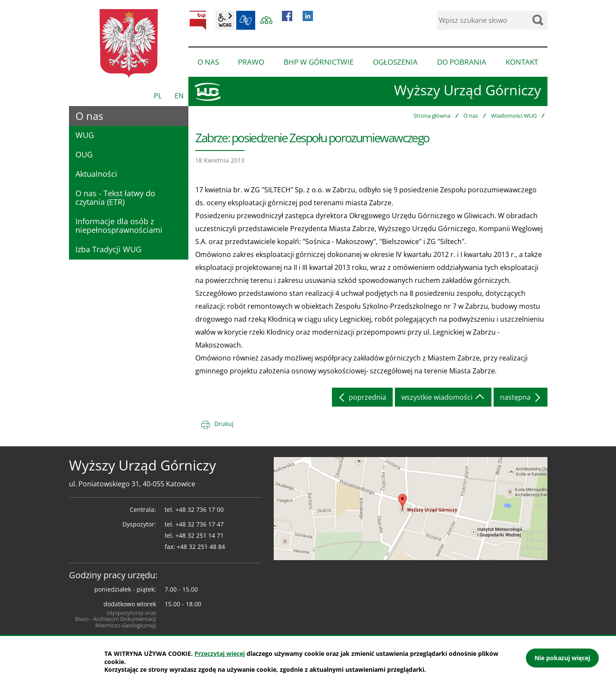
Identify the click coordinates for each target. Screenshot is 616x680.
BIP (198, 20)
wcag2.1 (225, 20)
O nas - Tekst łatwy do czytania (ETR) (115, 197)
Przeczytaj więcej (220, 653)
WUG (85, 135)
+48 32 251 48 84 (201, 547)
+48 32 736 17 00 (200, 509)
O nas (471, 116)
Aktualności (96, 174)
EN (179, 96)
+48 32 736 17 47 (200, 524)
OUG (84, 154)
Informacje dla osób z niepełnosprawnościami (119, 226)
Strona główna (432, 116)
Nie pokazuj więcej (562, 658)
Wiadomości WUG (514, 116)
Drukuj (224, 424)
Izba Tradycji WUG (108, 249)
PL (158, 96)
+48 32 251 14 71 (200, 535)
